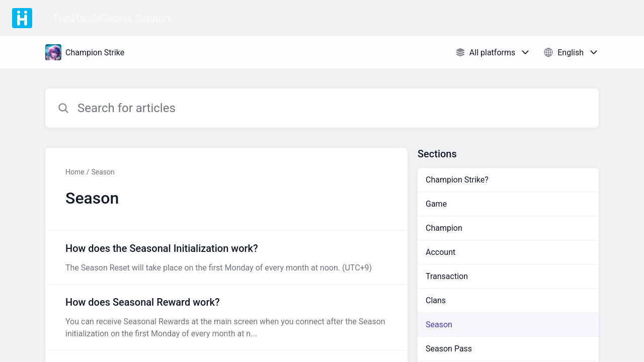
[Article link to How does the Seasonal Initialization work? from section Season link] (226, 257)
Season (103, 172)
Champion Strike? (457, 180)
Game (436, 204)
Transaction (447, 276)
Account (440, 252)
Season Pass (449, 349)
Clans (436, 300)
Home (75, 172)
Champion (444, 228)
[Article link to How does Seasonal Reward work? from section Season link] (226, 317)
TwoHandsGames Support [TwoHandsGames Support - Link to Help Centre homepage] (112, 18)
